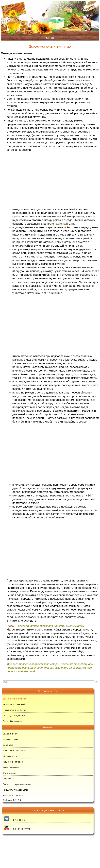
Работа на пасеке (13, 795)
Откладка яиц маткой (15, 716)
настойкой (61, 224)
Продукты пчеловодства (16, 790)
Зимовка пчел (10, 739)
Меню (50, 38)
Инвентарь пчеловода (15, 751)
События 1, (9, 800)
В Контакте (19, 820)
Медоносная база (13, 762)
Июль (10, 626)
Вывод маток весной (14, 704)
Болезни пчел (10, 734)
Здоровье (8, 745)
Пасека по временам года (18, 784)
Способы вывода (12, 721)
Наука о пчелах (11, 767)
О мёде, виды (10, 773)
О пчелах (8, 779)
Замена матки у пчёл (14, 699)
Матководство (10, 756)
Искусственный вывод (15, 710)
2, (16, 800)
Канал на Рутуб (22, 829)
